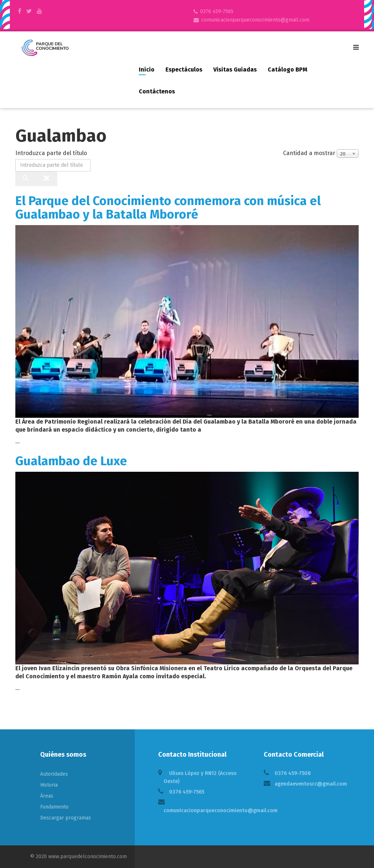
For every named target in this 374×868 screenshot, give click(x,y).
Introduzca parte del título (52, 153)
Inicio (147, 70)
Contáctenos (157, 91)
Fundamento (54, 807)
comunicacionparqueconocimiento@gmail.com (255, 20)
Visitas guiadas (235, 70)
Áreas (47, 796)
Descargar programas (66, 818)
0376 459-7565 (217, 11)
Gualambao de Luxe (71, 461)
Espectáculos (184, 70)
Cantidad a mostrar (309, 153)
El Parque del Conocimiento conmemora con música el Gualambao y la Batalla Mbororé (168, 208)
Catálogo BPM (287, 70)
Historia (49, 785)
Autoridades (54, 774)
